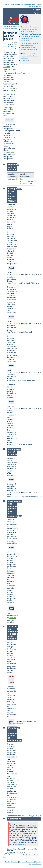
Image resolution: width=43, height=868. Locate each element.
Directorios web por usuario (30, 27)
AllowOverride (26, 184)
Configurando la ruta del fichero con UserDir (29, 30)
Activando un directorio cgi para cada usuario (30, 44)
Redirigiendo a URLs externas (31, 34)
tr (16, 48)
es (5, 46)
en (15, 44)
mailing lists (22, 844)
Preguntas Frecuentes (26, 4)
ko (15, 46)
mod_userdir (13, 179)
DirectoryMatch (26, 181)
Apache (6, 26)
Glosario (38, 4)
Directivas (15, 4)
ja (12, 46)
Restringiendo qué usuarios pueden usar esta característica (30, 39)
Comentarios (25, 60)
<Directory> (9, 152)
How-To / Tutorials (11, 28)
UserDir (7, 67)
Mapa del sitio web (35, 6)
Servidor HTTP (15, 26)
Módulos (7, 4)
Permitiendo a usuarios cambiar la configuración (29, 49)
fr (9, 46)
